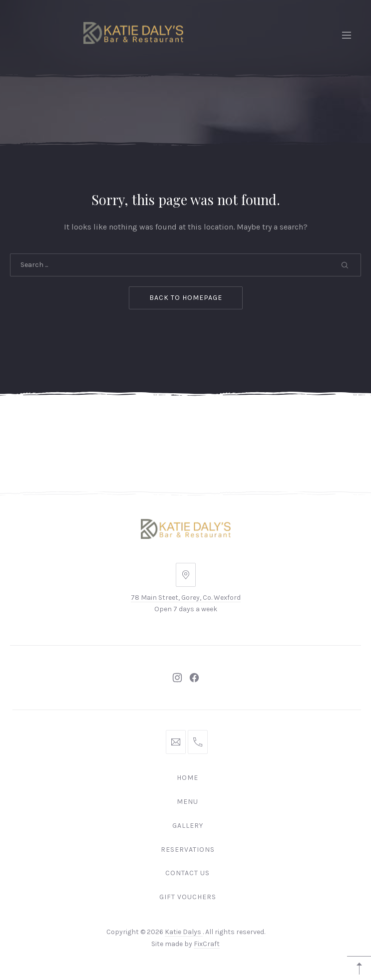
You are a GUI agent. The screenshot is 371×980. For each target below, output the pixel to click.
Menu (187, 802)
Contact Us (187, 873)
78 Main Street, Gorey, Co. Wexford (186, 598)
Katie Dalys (184, 932)
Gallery (188, 826)
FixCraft (207, 944)
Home (187, 778)
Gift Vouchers (188, 897)
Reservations (188, 850)
